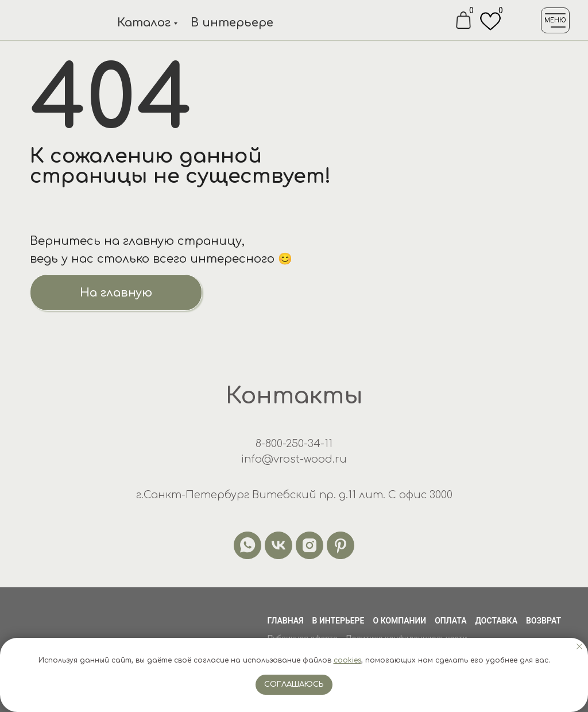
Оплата (450, 621)
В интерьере (232, 23)
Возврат (543, 621)
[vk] (278, 545)
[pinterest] (341, 545)
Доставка (496, 621)
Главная (285, 621)
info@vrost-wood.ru (294, 459)
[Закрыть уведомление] (579, 646)
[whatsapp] (247, 545)
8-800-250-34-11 (294, 444)
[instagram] (310, 545)
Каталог (144, 23)
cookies (347, 660)
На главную (116, 293)
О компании (400, 621)
